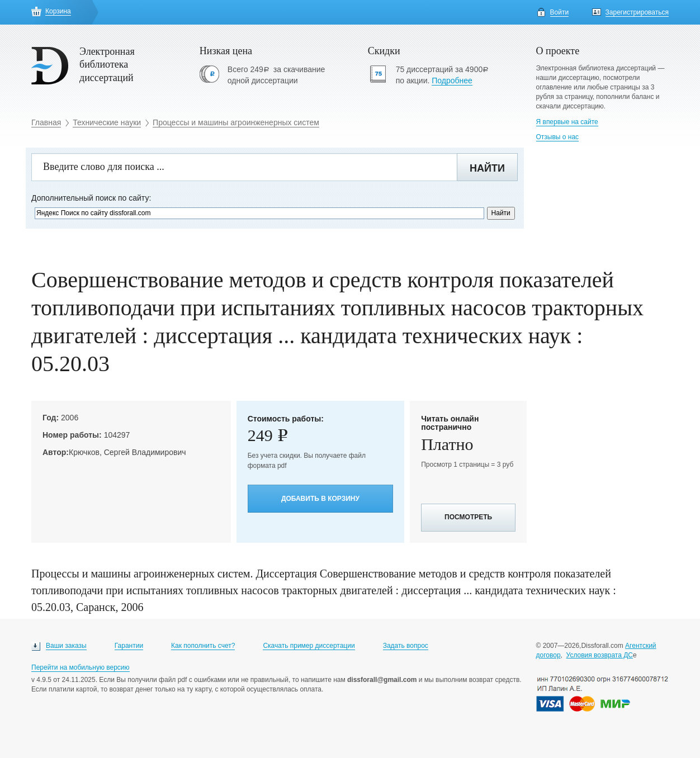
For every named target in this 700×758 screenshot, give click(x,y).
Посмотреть (468, 517)
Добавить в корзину (320, 499)
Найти (487, 168)
